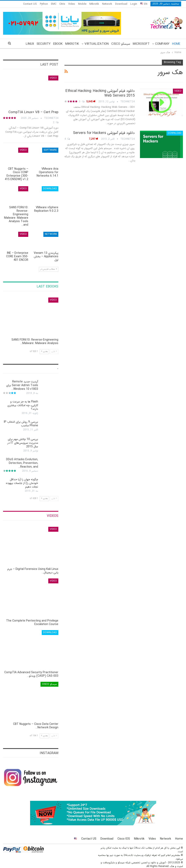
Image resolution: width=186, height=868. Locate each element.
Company (162, 44)
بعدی (44, 352)
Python (44, 4)
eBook (58, 44)
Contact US (89, 839)
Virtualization (97, 44)
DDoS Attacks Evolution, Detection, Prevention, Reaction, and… (22, 463)
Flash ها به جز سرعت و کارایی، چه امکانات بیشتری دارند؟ (23, 405)
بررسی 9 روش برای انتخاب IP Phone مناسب (21, 424)
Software (50, 150)
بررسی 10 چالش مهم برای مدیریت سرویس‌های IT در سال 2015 (23, 443)
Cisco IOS (124, 839)
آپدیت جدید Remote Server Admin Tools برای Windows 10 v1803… (22, 385)
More (33, 4)
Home (176, 44)
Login (134, 4)
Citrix (62, 4)
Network (107, 4)
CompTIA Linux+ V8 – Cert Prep (33, 112)
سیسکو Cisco (121, 44)
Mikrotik (94, 4)
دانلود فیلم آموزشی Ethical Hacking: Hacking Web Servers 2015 (100, 93)
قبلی (54, 352)
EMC (54, 4)
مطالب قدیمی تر (49, 269)
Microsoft (141, 44)
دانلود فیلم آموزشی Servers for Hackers (104, 133)
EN (144, 4)
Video (72, 4)
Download (121, 4)
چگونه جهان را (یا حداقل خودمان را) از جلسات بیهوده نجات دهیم (22, 483)
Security (44, 44)
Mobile (82, 4)
